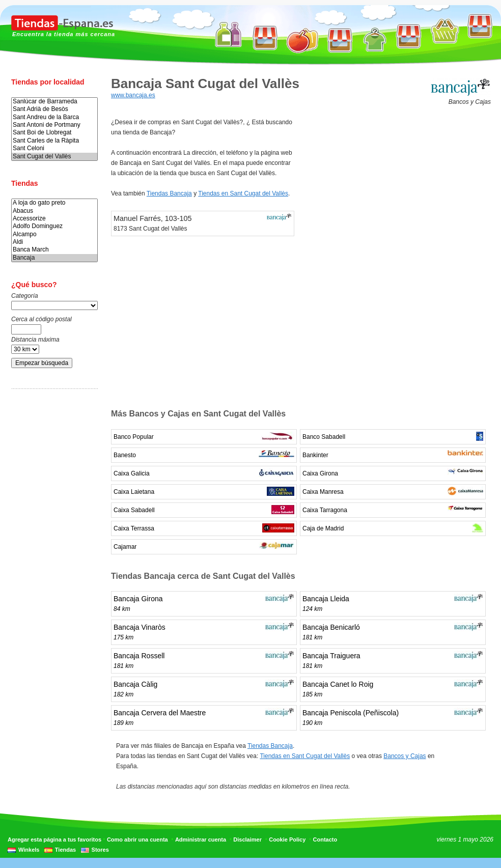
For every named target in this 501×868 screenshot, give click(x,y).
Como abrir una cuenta (137, 839)
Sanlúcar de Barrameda (54, 102)
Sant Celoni (54, 148)
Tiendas (65, 850)
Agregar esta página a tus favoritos (54, 839)
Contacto (325, 839)
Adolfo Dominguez (54, 226)
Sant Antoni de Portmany (54, 125)
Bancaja (54, 258)
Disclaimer (247, 839)
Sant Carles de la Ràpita (54, 141)
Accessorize (54, 219)
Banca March (54, 250)
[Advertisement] (52, 556)
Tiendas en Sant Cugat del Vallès (243, 193)
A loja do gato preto (54, 203)
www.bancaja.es (133, 95)
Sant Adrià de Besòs (54, 109)
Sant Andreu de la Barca (54, 117)
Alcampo (54, 234)
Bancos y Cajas (405, 756)
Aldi (54, 242)
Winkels (29, 850)
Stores (100, 850)
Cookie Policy (287, 839)
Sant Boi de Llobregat (54, 133)
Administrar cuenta (201, 839)
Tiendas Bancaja (169, 193)
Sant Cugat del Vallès (54, 157)
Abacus (54, 211)
